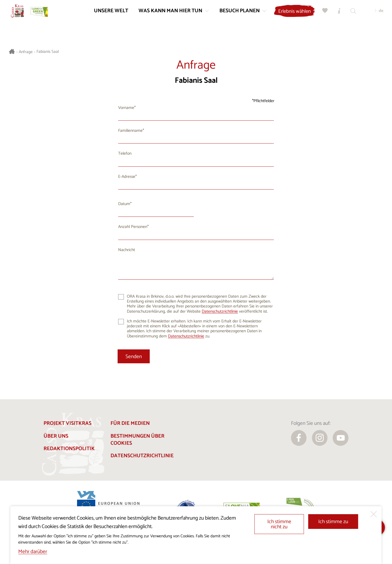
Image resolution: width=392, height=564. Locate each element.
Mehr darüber (33, 552)
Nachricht (127, 250)
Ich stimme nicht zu (279, 524)
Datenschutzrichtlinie (220, 311)
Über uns (56, 436)
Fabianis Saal (48, 52)
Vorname (126, 108)
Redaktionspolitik (69, 449)
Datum (124, 204)
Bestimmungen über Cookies (137, 440)
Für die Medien (130, 423)
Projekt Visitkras (68, 423)
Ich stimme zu (333, 522)
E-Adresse (127, 177)
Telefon (125, 153)
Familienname (130, 131)
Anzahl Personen (133, 227)
